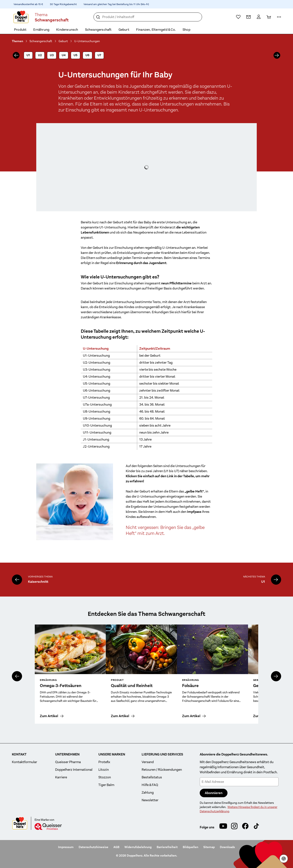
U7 (99, 55)
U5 (75, 55)
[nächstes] (277, 55)
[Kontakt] (248, 17)
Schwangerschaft (41, 41)
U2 (40, 55)
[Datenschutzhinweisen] (284, 859)
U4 (64, 55)
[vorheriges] (16, 55)
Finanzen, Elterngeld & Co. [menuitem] (156, 30)
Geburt (63, 41)
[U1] (276, 580)
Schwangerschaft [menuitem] (98, 30)
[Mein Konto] (259, 17)
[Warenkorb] (269, 17)
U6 (87, 55)
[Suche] (98, 17)
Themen (17, 41)
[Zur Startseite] (21, 17)
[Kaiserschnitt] (17, 580)
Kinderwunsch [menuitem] (67, 30)
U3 (52, 55)
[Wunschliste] (238, 17)
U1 (28, 55)
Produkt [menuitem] (20, 30)
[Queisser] (48, 826)
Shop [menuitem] (186, 30)
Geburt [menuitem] (124, 30)
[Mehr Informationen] (279, 17)
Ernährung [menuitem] (41, 30)
